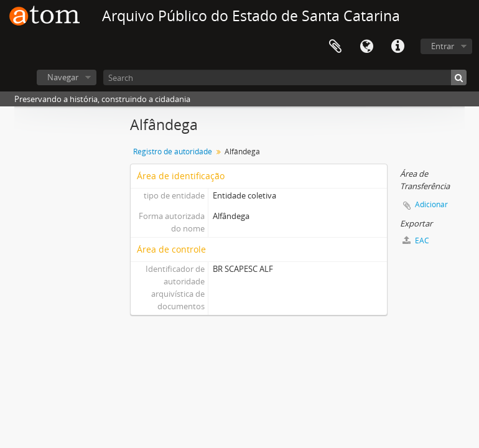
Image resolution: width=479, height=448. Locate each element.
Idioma (366, 47)
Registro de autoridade (173, 152)
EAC (416, 240)
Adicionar (431, 204)
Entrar (443, 46)
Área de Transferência (335, 47)
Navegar (63, 77)
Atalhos (398, 47)
